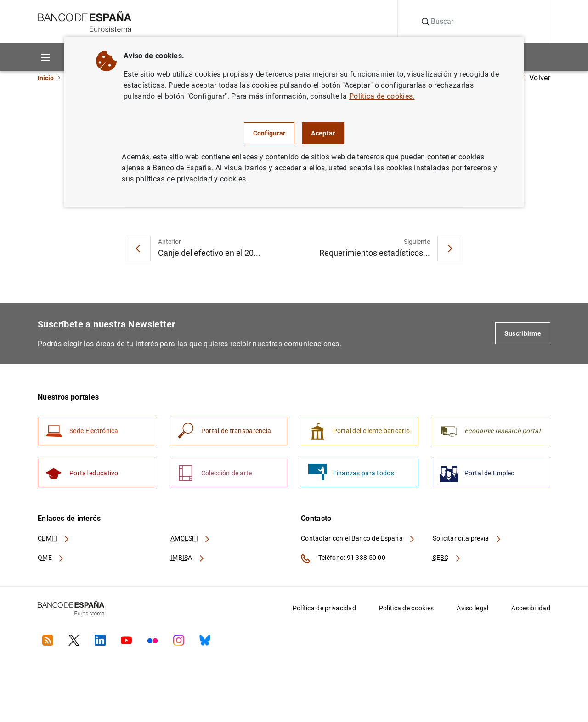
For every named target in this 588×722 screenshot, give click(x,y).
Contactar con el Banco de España (358, 542)
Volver (535, 78)
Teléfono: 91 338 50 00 (343, 562)
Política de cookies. (382, 96)
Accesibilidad (531, 612)
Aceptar (323, 133)
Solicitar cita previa (467, 542)
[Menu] (45, 57)
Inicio (46, 78)
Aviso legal (472, 612)
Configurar (269, 133)
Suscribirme (523, 335)
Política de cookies (406, 612)
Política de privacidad (324, 612)
